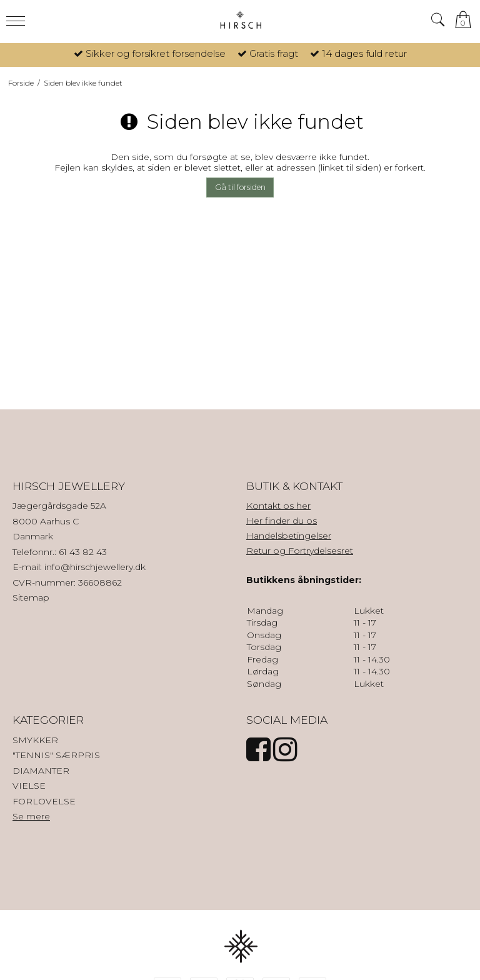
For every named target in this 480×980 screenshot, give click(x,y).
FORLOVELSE (44, 801)
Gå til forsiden (240, 187)
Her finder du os (282, 521)
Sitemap (31, 597)
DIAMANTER (41, 771)
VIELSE (29, 786)
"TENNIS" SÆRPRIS (56, 755)
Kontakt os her (278, 506)
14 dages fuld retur (364, 53)
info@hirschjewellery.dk (95, 567)
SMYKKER (35, 740)
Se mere (31, 816)
